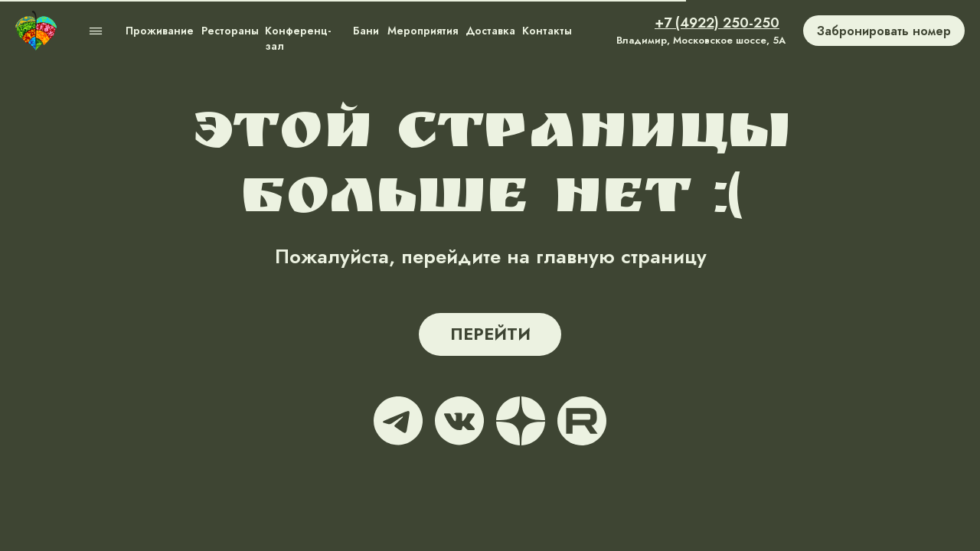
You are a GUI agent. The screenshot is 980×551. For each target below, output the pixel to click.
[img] (36, 31)
